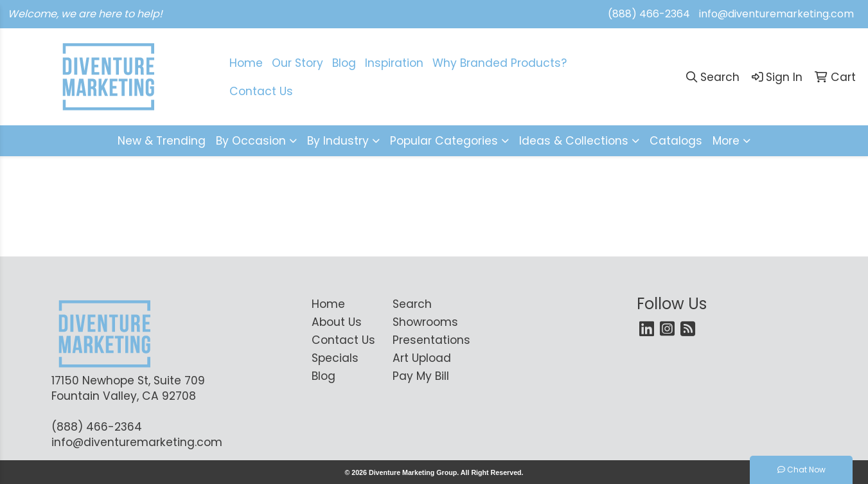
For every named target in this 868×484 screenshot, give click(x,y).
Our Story (297, 63)
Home (328, 304)
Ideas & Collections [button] (574, 141)
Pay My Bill (421, 376)
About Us (337, 322)
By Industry (338, 141)
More (726, 141)
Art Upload (422, 358)
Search (412, 304)
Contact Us (343, 340)
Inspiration (394, 63)
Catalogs (676, 141)
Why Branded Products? (500, 63)
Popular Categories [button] (444, 141)
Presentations (426, 340)
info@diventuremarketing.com (776, 14)
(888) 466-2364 (649, 14)
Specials (335, 358)
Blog (344, 63)
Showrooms (425, 322)
